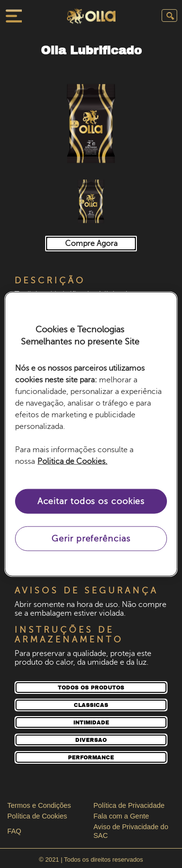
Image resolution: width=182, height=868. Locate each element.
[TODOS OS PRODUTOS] (91, 688)
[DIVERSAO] (91, 740)
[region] (91, 434)
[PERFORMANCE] (91, 757)
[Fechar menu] (13, 16)
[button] (91, 123)
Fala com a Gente (121, 816)
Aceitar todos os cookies (91, 501)
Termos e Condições (39, 805)
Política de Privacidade (129, 805)
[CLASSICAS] (91, 705)
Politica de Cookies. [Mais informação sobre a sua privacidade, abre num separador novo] (72, 461)
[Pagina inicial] (91, 17)
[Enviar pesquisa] (169, 16)
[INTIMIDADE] (91, 722)
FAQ (14, 831)
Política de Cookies (37, 816)
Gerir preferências (91, 539)
